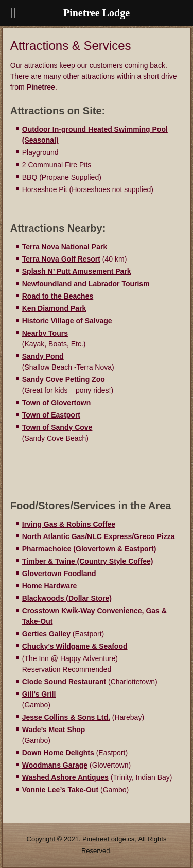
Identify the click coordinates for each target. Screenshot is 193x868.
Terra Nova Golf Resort (61, 259)
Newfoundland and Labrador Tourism (86, 284)
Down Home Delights (58, 753)
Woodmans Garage (55, 765)
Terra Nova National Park (65, 247)
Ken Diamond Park (54, 308)
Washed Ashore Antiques (65, 777)
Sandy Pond (43, 356)
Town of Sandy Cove (57, 427)
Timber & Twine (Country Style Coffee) (88, 561)
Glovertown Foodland (59, 574)
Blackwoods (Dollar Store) (67, 598)
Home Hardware (50, 586)
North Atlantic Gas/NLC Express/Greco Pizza (99, 536)
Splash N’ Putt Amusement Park (77, 271)
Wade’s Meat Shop (54, 730)
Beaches (79, 296)
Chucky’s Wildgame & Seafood (75, 646)
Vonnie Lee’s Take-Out (60, 790)
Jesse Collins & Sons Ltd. (66, 717)
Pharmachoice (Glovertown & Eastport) (89, 549)
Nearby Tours (45, 333)
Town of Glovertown (57, 403)
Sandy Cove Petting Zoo (64, 379)
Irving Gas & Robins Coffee (69, 524)
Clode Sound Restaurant (65, 682)
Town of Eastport (51, 415)
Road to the (43, 296)
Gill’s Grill (39, 694)
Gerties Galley (46, 634)
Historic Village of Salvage (67, 321)
